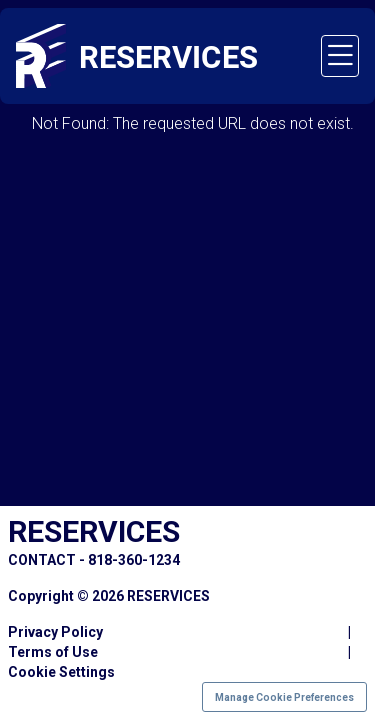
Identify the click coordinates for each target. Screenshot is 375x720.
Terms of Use (53, 652)
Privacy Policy (55, 632)
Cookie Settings (61, 672)
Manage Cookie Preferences (284, 697)
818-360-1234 (134, 560)
